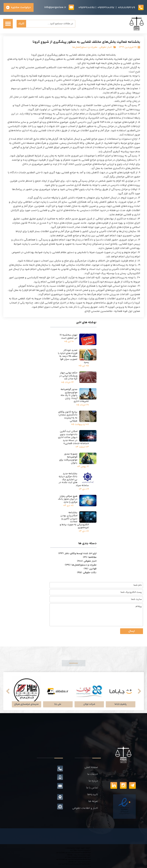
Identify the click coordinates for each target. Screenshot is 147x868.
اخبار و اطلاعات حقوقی (85, 808)
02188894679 (126, 8)
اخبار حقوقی (106, 47)
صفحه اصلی (91, 767)
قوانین (90, 569)
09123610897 (87, 8)
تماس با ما (92, 788)
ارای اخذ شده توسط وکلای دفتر (77, 553)
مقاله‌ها (90, 557)
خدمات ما (93, 774)
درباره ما (93, 781)
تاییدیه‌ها (93, 794)
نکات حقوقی (87, 573)
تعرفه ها (93, 801)
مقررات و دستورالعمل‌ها (85, 47)
